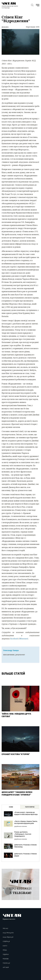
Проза (5, 950)
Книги (5, 946)
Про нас (5, 928)
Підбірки (6, 954)
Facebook (14, 639)
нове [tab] (11, 807)
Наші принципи (8, 933)
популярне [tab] (30, 807)
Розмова (6, 959)
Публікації (6, 963)
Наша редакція (8, 937)
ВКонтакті (24, 639)
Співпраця (6, 941)
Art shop (6, 967)
